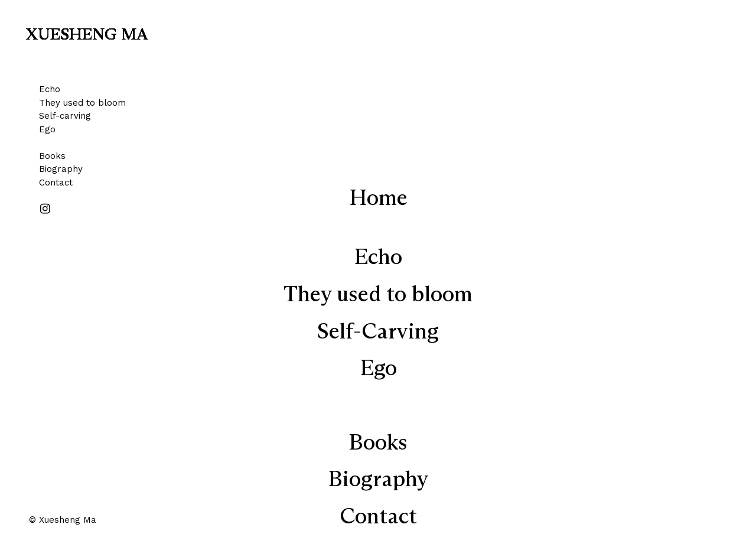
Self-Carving (378, 332)
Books (52, 156)
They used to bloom (82, 103)
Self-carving (65, 116)
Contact (56, 183)
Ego (47, 129)
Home (378, 199)
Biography (61, 169)
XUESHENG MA (87, 35)
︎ (45, 209)
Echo (50, 89)
